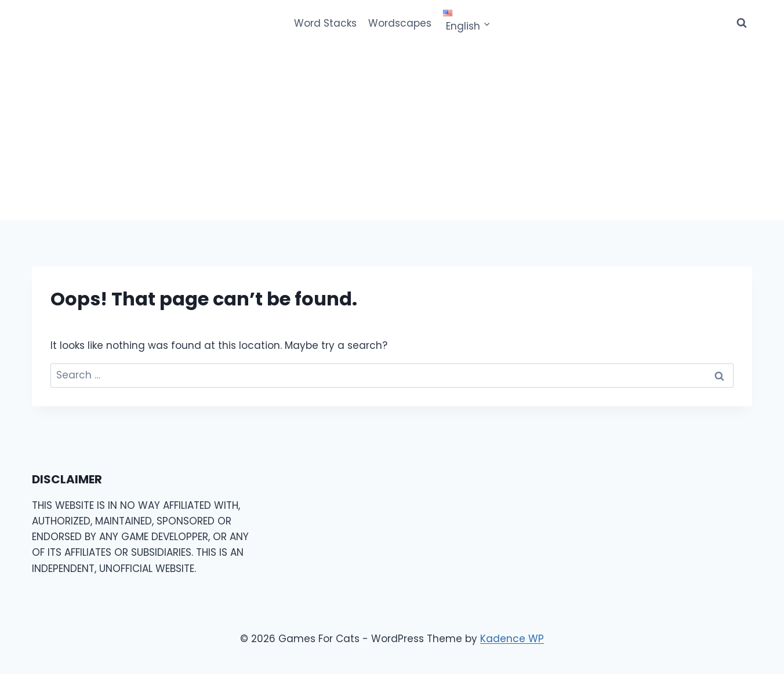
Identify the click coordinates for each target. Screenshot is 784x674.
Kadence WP (512, 639)
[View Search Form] (742, 23)
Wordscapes (400, 23)
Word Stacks (325, 23)
